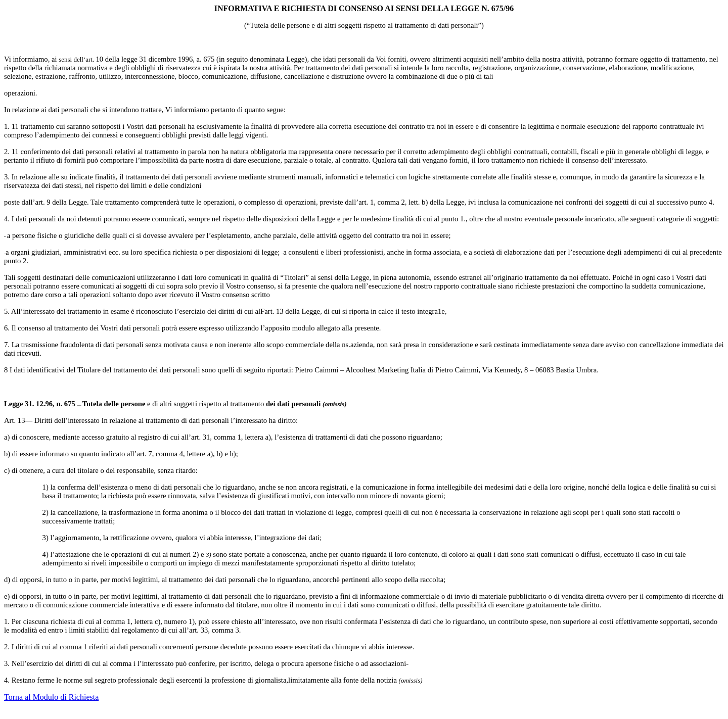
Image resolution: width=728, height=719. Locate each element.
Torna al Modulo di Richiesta (51, 697)
